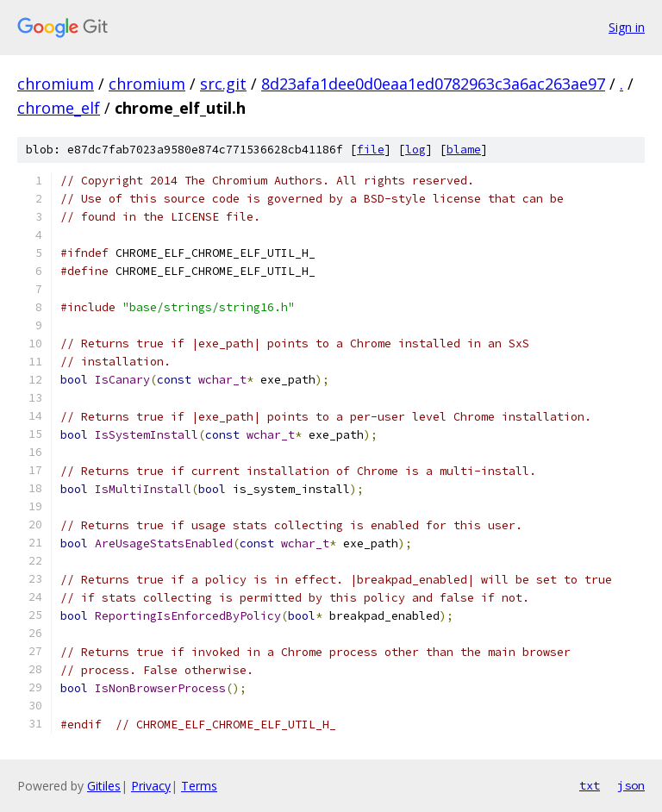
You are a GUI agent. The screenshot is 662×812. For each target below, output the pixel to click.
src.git (223, 84)
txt (590, 785)
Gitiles (104, 786)
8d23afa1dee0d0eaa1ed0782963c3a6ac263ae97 (433, 84)
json (631, 785)
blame (464, 150)
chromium (56, 84)
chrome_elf (59, 108)
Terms (199, 786)
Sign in (627, 27)
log (415, 150)
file (371, 150)
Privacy (151, 786)
